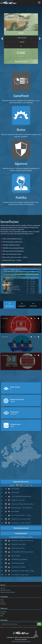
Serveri (3, 588)
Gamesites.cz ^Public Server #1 (21, 523)
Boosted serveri (5, 590)
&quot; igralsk (16, 556)
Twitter (3, 614)
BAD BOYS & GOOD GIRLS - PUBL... (23, 571)
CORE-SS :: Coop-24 (18, 500)
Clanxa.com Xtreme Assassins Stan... (23, 504)
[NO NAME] (15, 489)
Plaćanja (3, 604)
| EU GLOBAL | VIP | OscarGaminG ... (23, 552)
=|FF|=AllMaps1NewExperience (21, 496)
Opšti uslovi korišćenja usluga (21, 641)
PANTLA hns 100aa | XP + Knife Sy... (23, 540)
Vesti (2, 600)
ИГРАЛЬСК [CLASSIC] (19, 567)
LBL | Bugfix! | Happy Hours (20, 575)
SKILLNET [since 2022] (19, 544)
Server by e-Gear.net (18, 548)
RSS (2, 616)
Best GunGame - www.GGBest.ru (22, 508)
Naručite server (21, 61)
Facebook (4, 612)
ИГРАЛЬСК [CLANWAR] (19, 559)
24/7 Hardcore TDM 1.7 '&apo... (22, 515)
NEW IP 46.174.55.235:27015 (21, 519)
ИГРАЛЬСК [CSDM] (18, 563)
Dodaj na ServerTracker (8, 592)
